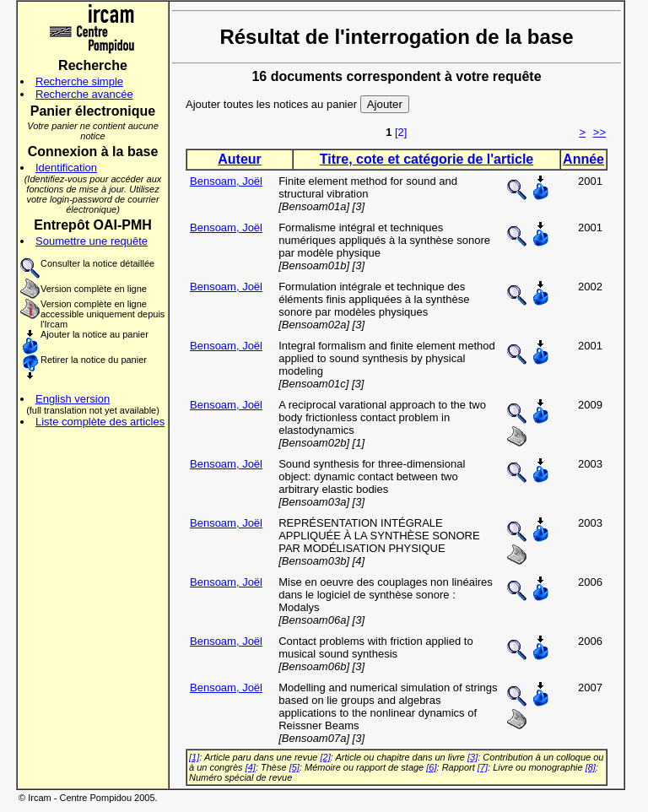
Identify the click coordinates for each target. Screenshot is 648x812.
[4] (251, 767)
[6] (431, 767)
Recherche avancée (84, 94)
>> (599, 132)
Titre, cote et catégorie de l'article (427, 159)
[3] (472, 757)
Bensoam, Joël (226, 181)
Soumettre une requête (92, 241)
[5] (294, 767)
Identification (66, 168)
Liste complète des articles (100, 422)
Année (583, 159)
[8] (591, 767)
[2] (401, 132)
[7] (483, 767)
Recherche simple (79, 81)
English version (73, 399)
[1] (194, 757)
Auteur (240, 159)
